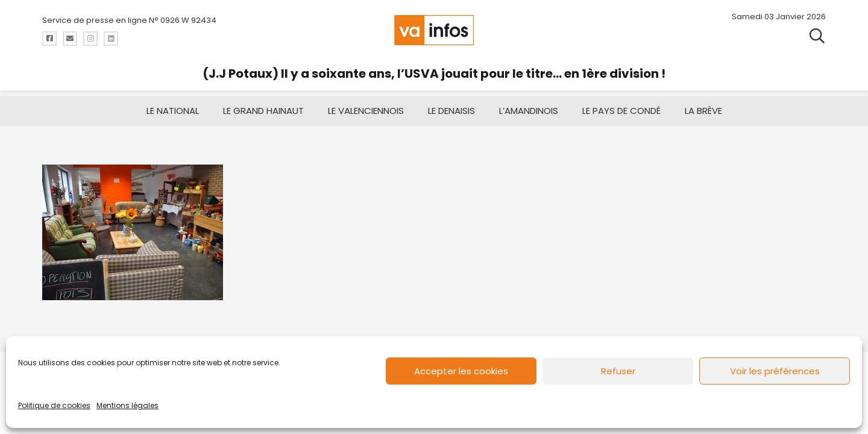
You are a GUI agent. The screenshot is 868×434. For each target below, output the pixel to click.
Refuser (618, 371)
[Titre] (49, 39)
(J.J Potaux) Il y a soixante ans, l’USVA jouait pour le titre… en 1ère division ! (434, 74)
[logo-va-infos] (434, 30)
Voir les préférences (775, 371)
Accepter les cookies (461, 371)
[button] (817, 36)
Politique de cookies (54, 405)
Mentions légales (127, 405)
